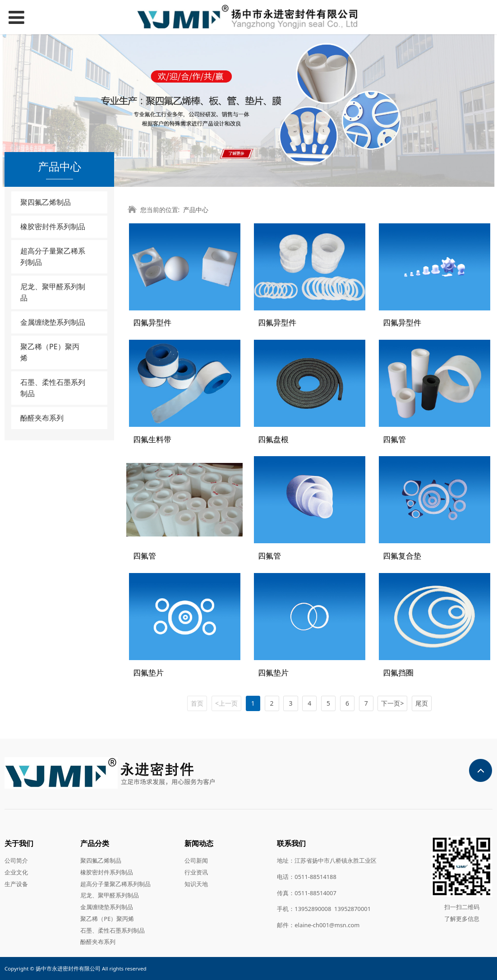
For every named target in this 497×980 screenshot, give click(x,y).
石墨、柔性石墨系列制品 (53, 388)
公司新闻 (196, 860)
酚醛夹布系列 (42, 418)
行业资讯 (196, 872)
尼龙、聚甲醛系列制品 (53, 292)
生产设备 (16, 883)
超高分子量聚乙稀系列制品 (53, 257)
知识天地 (196, 883)
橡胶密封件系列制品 (53, 227)
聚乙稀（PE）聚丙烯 (50, 352)
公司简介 (16, 860)
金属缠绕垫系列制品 (53, 322)
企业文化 (16, 872)
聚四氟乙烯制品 (46, 202)
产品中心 (196, 210)
